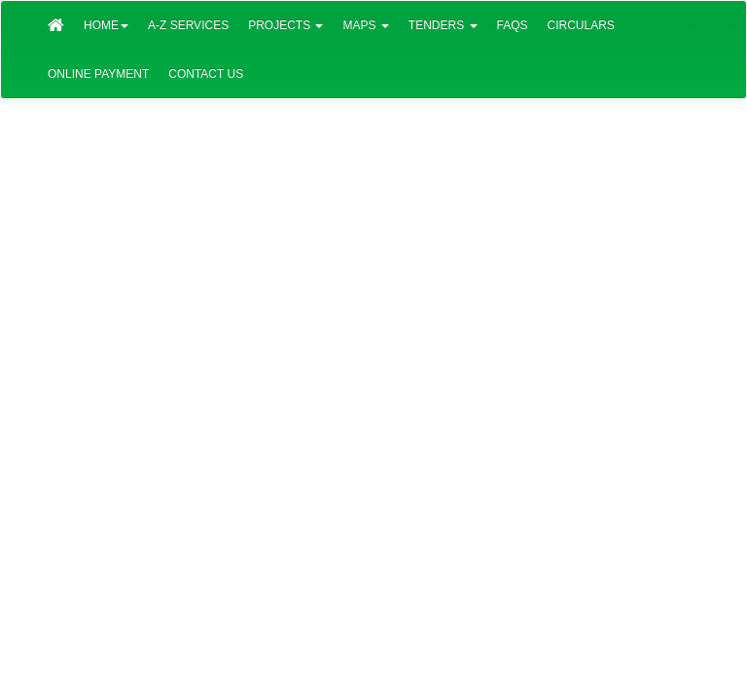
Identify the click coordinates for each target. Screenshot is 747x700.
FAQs (513, 25)
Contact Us (206, 74)
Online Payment (98, 74)
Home (106, 25)
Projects (285, 25)
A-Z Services (188, 25)
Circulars (581, 25)
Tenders (443, 25)
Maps (365, 25)
